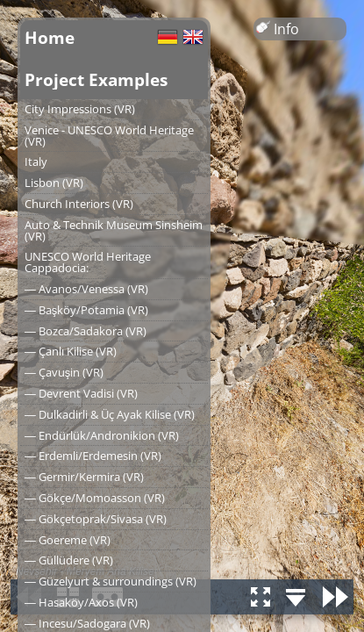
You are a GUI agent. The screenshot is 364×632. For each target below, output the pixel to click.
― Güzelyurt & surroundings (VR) (111, 581)
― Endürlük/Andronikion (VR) (102, 435)
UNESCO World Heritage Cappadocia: (88, 262)
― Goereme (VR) (68, 540)
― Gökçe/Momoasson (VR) (95, 498)
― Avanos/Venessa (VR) (86, 289)
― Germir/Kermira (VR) (84, 477)
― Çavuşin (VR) (64, 372)
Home (50, 37)
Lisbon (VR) (54, 183)
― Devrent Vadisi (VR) (81, 393)
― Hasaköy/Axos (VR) (81, 602)
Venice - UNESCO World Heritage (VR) (109, 136)
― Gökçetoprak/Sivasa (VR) (96, 519)
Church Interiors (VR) (79, 204)
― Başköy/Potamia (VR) (86, 310)
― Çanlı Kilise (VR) (71, 351)
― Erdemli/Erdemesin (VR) (93, 456)
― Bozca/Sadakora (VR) (86, 331)
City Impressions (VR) (80, 109)
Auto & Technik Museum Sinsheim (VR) (114, 230)
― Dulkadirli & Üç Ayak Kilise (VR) (110, 414)
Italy (36, 162)
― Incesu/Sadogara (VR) (87, 623)
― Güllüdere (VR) (69, 560)
